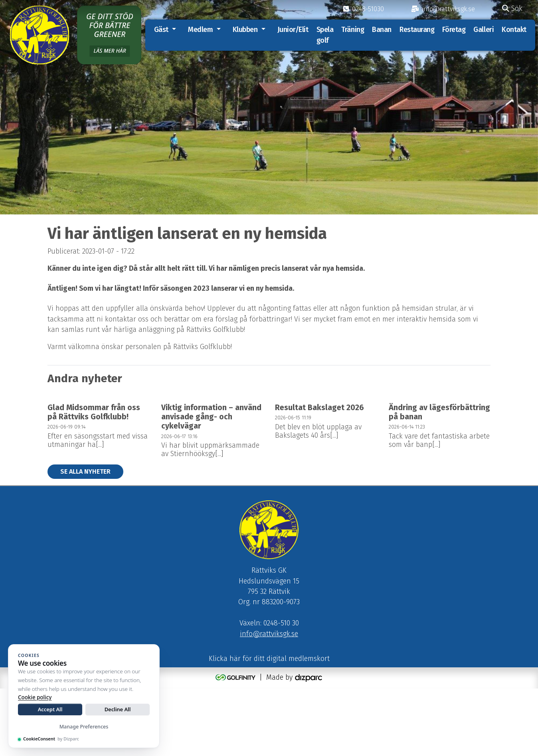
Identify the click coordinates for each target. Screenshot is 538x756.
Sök (512, 9)
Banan (385, 30)
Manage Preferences (84, 727)
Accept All (50, 709)
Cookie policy (35, 697)
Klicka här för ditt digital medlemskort (269, 727)
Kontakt (517, 30)
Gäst (164, 30)
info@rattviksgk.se (269, 701)
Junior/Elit (295, 30)
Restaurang (420, 30)
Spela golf (327, 35)
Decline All (118, 709)
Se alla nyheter (85, 538)
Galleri (486, 30)
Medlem (203, 30)
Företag (457, 30)
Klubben (248, 30)
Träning (355, 30)
